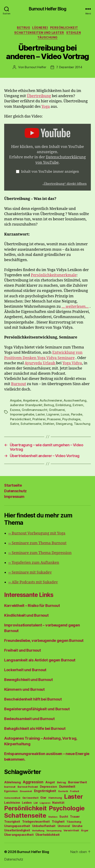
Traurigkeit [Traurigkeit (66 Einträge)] (12, 822)
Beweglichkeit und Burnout (28, 680)
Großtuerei (57, 410)
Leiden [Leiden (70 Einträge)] (27, 803)
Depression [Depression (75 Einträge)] (48, 787)
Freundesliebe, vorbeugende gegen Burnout (44, 640)
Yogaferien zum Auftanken (34, 563)
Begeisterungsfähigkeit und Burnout (37, 709)
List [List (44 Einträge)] (36, 803)
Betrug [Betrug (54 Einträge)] (61, 782)
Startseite (13, 485)
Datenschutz (15, 491)
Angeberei (31, 400)
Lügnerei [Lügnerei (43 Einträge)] (45, 803)
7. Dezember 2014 (69, 67)
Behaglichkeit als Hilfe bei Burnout (35, 728)
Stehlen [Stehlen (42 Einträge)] (53, 817)
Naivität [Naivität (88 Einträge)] (58, 803)
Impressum (14, 497)
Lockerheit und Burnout (25, 670)
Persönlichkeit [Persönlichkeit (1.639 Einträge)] (25, 808)
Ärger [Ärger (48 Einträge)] (85, 830)
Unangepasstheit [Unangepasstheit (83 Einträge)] (17, 826)
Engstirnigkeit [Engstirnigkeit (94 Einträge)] (45, 791)
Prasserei (54, 419)
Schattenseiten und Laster (39, 33)
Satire (14, 424)
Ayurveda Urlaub (40, 363)
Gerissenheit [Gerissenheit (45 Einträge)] (30, 798)
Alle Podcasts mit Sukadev (33, 582)
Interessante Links (29, 595)
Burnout (18, 384)
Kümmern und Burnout (24, 689)
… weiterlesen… (75, 307)
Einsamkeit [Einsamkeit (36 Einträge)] (26, 791)
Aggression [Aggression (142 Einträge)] (33, 782)
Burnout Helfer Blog (47, 9)
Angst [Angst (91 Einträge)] (50, 782)
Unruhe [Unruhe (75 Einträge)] (77, 826)
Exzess (15, 410)
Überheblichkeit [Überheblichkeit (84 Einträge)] (48, 835)
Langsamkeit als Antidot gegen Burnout (40, 660)
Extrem (78, 405)
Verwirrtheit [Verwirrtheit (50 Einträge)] (71, 830)
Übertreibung (39, 96)
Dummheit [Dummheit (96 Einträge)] (67, 787)
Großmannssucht (34, 410)
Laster (40, 414)
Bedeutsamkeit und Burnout (29, 719)
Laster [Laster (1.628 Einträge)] (73, 797)
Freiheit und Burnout (23, 650)
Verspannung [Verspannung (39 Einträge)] (54, 831)
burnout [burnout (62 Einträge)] (10, 787)
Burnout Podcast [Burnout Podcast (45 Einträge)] (28, 787)
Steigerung (64, 424)
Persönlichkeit (64, 28)
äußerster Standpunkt (26, 405)
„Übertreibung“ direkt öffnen (65, 184)
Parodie (77, 414)
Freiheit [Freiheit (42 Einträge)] (74, 791)
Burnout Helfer (35, 67)
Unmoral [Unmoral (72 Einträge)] (64, 826)
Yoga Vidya (72, 363)
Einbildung (63, 405)
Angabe (16, 400)
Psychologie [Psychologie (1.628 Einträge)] (67, 808)
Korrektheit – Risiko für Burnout (32, 606)
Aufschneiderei (51, 400)
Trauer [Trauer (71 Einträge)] (75, 817)
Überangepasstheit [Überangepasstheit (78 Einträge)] (19, 835)
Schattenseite (31, 424)
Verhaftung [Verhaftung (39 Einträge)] (38, 831)
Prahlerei (39, 419)
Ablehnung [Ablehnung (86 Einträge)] (13, 782)
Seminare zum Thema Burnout (37, 543)
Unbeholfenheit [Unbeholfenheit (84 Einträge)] (44, 826)
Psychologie (71, 419)
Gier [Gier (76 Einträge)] (43, 798)
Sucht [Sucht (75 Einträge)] (64, 817)
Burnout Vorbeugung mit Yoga (37, 533)
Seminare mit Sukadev (30, 572)
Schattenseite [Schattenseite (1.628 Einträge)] (25, 815)
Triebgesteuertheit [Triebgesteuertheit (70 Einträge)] (36, 822)
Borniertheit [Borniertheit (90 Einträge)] (78, 782)
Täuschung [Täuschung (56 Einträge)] (74, 822)
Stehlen (74, 33)
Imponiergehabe (22, 414)
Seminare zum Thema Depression (40, 553)
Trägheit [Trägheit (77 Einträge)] (58, 821)
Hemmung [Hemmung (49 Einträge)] (55, 798)
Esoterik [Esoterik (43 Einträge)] (63, 791)
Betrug (23, 28)
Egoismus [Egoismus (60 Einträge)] (11, 791)
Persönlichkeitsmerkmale (54, 275)
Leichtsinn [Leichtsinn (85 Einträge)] (12, 803)
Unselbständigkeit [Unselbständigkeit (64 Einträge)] (17, 830)
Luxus (65, 414)
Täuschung (47, 37)
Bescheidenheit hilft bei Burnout (33, 699)
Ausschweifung (75, 400)
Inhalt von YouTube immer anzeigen (50, 172)
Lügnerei (40, 28)
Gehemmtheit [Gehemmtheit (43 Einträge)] (12, 798)
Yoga (46, 107)
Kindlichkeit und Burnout (26, 615)
